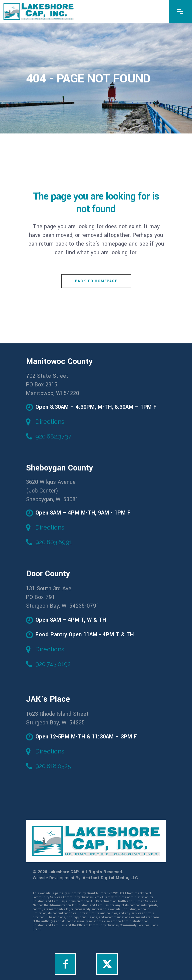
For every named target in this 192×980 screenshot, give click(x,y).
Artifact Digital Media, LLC (110, 878)
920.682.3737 (53, 436)
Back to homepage (96, 281)
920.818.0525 (53, 766)
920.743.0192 (53, 664)
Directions (50, 422)
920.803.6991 (54, 542)
